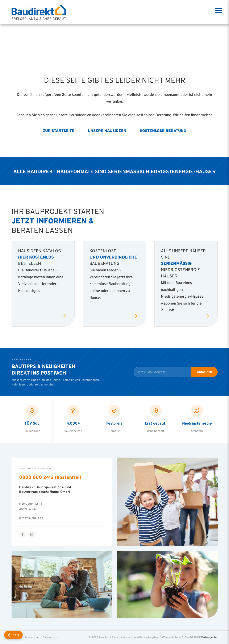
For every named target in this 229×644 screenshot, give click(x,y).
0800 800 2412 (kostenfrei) (50, 477)
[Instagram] (32, 534)
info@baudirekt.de (31, 518)
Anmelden (205, 372)
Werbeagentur (209, 637)
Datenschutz (50, 637)
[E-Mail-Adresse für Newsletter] (163, 372)
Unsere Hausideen (107, 131)
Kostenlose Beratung (163, 131)
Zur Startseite (59, 131)
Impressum (32, 637)
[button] (9, 635)
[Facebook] (23, 534)
